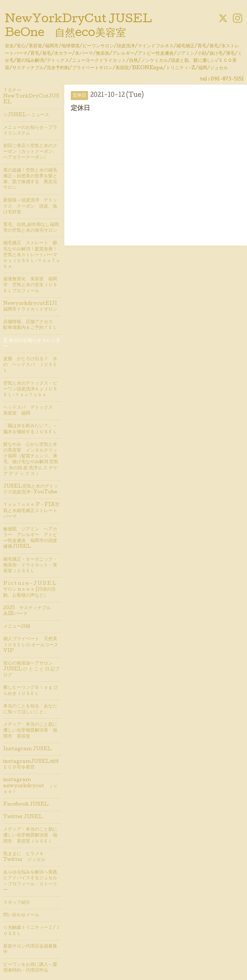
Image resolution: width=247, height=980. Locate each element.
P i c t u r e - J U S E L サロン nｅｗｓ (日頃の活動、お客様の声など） (30, 590)
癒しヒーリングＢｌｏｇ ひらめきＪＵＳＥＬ (31, 691)
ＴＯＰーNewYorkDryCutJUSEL (31, 97)
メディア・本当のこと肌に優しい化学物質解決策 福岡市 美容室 (30, 731)
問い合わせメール (21, 915)
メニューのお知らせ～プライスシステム (30, 131)
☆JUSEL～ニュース (26, 115)
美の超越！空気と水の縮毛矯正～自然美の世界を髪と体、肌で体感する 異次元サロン (30, 179)
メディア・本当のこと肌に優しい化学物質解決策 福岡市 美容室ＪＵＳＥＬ (30, 835)
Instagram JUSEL (27, 749)
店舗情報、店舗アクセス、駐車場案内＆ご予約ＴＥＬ (30, 325)
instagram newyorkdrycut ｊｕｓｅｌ (30, 786)
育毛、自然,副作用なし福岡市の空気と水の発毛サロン (31, 228)
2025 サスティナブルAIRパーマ (27, 611)
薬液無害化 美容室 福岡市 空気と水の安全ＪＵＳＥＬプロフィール (30, 285)
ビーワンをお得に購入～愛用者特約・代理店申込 (30, 968)
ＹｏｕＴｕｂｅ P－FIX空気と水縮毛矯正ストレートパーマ (31, 511)
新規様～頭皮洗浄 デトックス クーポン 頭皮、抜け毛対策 (30, 206)
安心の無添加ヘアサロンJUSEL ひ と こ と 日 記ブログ (31, 669)
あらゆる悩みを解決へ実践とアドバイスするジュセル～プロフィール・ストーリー (30, 881)
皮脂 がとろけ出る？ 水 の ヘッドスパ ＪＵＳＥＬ (32, 365)
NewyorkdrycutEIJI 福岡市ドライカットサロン (32, 307)
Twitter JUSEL (23, 817)
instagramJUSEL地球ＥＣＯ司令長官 (31, 765)
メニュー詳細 (17, 627)
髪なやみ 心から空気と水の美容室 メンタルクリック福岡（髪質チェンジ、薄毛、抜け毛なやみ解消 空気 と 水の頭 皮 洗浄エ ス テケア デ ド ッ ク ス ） (31, 459)
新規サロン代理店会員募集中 (30, 949)
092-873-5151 (227, 79)
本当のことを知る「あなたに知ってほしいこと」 (30, 709)
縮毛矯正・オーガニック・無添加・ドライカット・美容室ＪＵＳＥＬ (30, 565)
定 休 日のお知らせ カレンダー (32, 344)
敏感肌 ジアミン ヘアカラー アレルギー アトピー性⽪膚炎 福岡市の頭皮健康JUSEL (30, 538)
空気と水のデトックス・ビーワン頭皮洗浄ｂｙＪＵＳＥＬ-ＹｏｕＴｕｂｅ (30, 389)
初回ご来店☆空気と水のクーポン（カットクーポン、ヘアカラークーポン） (30, 152)
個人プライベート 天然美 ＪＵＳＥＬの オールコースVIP (31, 645)
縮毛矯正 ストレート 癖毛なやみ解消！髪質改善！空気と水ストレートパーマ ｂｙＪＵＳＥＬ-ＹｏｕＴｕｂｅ (32, 255)
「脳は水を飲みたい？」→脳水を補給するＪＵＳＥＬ (30, 429)
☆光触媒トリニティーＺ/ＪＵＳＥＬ (32, 931)
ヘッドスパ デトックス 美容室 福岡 (32, 411)
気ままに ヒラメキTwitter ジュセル (24, 857)
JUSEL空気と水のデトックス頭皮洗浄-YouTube (31, 490)
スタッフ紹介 (17, 903)
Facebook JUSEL (26, 805)
